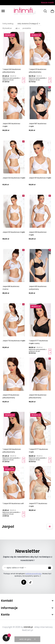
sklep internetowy (44, 627)
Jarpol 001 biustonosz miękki (14, 232)
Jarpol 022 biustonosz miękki (14, 178)
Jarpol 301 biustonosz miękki (40, 178)
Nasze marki (47, 3)
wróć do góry (28, 639)
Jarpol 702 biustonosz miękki (14, 341)
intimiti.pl (28, 627)
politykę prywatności (34, 574)
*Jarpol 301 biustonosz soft (13, 503)
